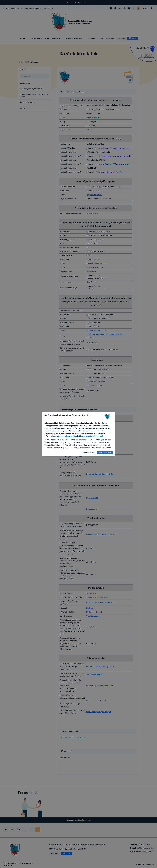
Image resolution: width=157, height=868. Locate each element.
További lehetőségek (88, 453)
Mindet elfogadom (105, 453)
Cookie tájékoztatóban (68, 436)
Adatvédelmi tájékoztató (93, 436)
